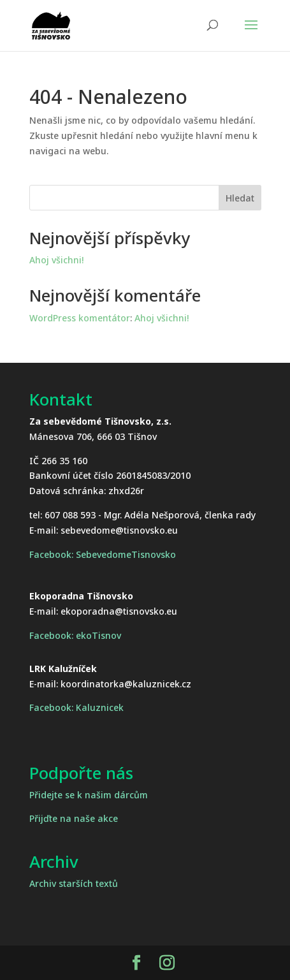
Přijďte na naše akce (74, 818)
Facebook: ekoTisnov (75, 635)
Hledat (240, 198)
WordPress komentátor (80, 318)
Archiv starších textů (74, 883)
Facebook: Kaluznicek (76, 707)
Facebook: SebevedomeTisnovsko (103, 554)
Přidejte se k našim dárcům (89, 795)
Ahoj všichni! (56, 260)
